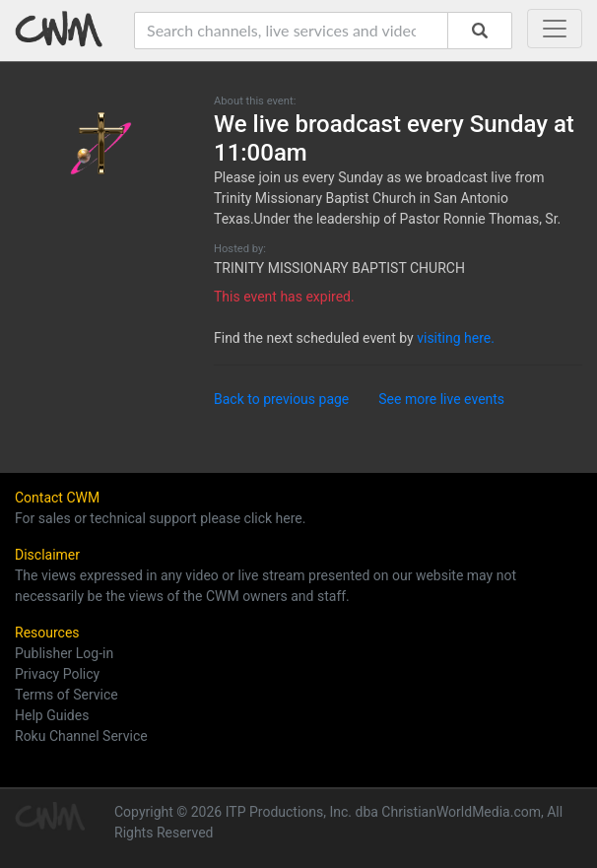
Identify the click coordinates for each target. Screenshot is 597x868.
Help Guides (52, 715)
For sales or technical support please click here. (160, 518)
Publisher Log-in (64, 653)
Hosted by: (240, 249)
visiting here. (456, 338)
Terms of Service (66, 695)
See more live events (441, 399)
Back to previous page (281, 399)
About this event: (255, 101)
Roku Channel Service (81, 736)
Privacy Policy (57, 674)
